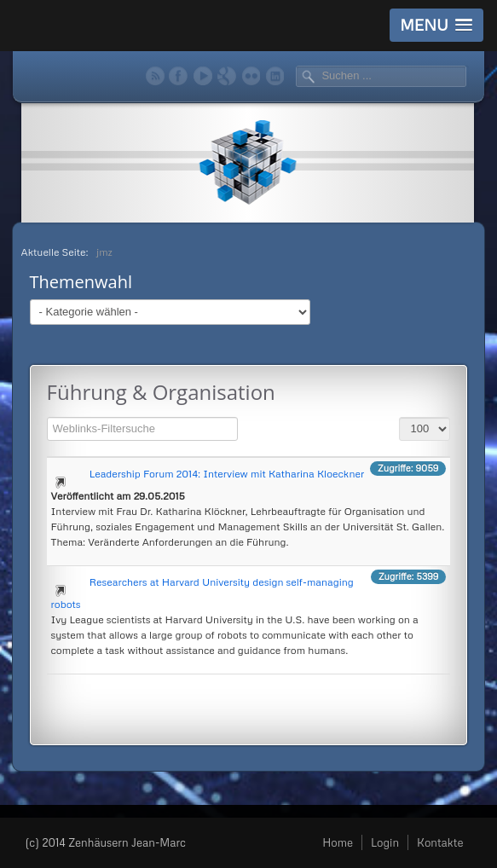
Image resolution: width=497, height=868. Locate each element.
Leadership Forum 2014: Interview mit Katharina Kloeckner (227, 474)
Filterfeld (47, 415)
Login (385, 842)
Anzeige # (399, 415)
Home (338, 842)
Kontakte (440, 842)
